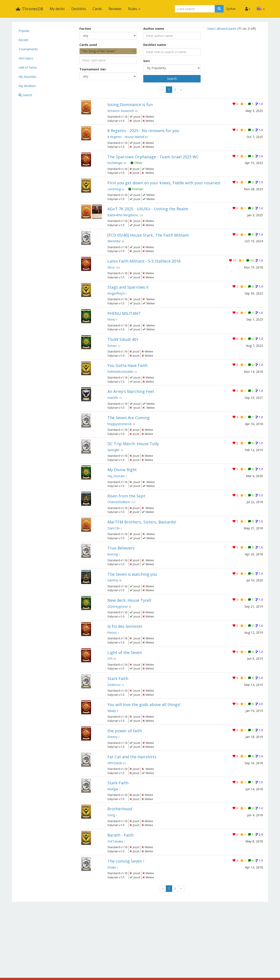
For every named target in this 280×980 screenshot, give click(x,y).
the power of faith (125, 731)
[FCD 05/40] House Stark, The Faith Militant (148, 235)
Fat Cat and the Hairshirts (132, 757)
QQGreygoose (118, 606)
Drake (112, 867)
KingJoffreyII (116, 293)
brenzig (113, 554)
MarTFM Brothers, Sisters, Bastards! (142, 522)
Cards (97, 9)
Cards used (88, 45)
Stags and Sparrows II (128, 287)
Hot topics (26, 58)
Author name (154, 29)
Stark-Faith (118, 783)
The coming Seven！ (127, 861)
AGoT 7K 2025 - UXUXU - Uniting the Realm (148, 209)
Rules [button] (134, 9)
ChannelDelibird (118, 502)
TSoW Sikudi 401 (123, 339)
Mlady (112, 711)
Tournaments (28, 49)
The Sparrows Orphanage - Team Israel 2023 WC (153, 157)
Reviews (115, 9)
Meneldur (114, 241)
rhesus (112, 632)
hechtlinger (115, 163)
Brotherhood (120, 809)
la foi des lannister (125, 626)
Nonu (111, 319)
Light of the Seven (125, 652)
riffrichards (115, 763)
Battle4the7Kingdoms (123, 215)
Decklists (79, 9)
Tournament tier (93, 69)
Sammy (113, 580)
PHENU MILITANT (124, 313)
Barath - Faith (120, 835)
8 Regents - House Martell (126, 137)
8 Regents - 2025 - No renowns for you (143, 131)
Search (25, 95)
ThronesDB (29, 9)
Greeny (112, 737)
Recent (24, 40)
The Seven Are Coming (129, 418)
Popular (24, 31)
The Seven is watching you (132, 574)
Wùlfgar (113, 789)
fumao (112, 346)
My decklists (27, 86)
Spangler (114, 450)
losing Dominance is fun (130, 105)
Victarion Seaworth (121, 111)
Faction (85, 29)
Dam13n (114, 528)
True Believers (121, 548)
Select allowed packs (222, 29)
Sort (147, 61)
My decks (57, 9)
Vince (111, 267)
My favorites (27, 77)
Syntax (231, 9)
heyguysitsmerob (120, 424)
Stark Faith (118, 678)
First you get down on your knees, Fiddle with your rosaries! (164, 183)
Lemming (114, 189)
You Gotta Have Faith (127, 365)
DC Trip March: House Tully (133, 444)
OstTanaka (115, 841)
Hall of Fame (28, 67)
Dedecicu (114, 685)
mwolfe (113, 398)
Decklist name (155, 45)
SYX (110, 658)
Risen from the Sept (126, 496)
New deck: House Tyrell (129, 600)
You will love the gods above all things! (144, 704)
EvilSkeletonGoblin (120, 372)
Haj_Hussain (116, 476)
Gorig (111, 815)
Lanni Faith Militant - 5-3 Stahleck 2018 (144, 261)
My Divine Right (122, 470)
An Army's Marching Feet (131, 391)
